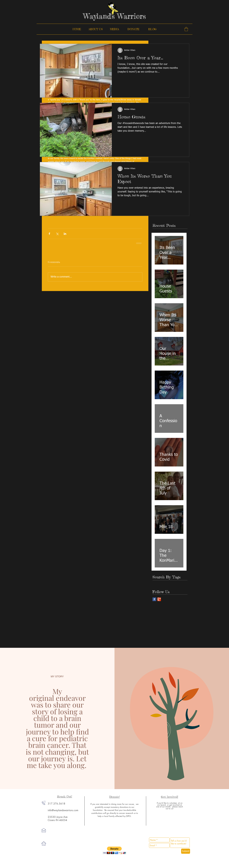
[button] (186, 29)
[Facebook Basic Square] (154, 599)
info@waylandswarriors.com (63, 810)
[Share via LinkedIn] (65, 234)
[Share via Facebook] (49, 234)
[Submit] (186, 851)
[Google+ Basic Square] (159, 599)
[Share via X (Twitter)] (57, 234)
